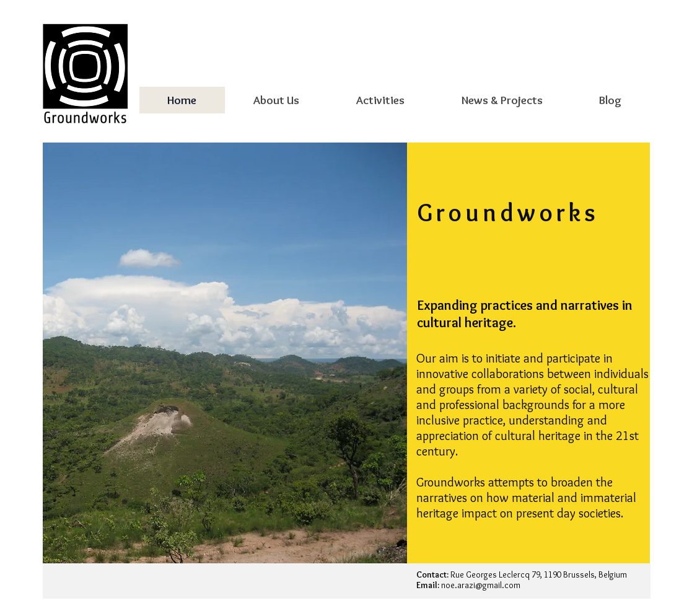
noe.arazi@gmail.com (481, 585)
